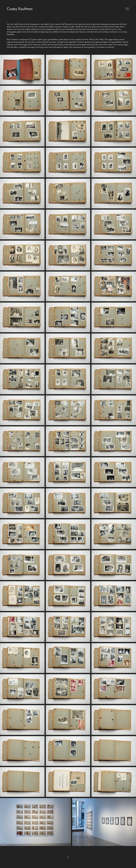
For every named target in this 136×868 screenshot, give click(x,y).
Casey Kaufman (20, 9)
